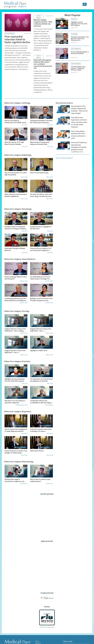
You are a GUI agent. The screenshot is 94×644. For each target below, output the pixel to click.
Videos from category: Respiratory (17, 403)
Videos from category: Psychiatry (17, 354)
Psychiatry (74, 19)
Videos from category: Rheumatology (19, 452)
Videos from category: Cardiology (17, 101)
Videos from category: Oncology (17, 305)
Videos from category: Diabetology (18, 152)
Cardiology (74, 34)
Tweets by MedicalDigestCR (64, 156)
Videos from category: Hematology (18, 205)
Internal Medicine (10, 33)
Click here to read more (47, 617)
